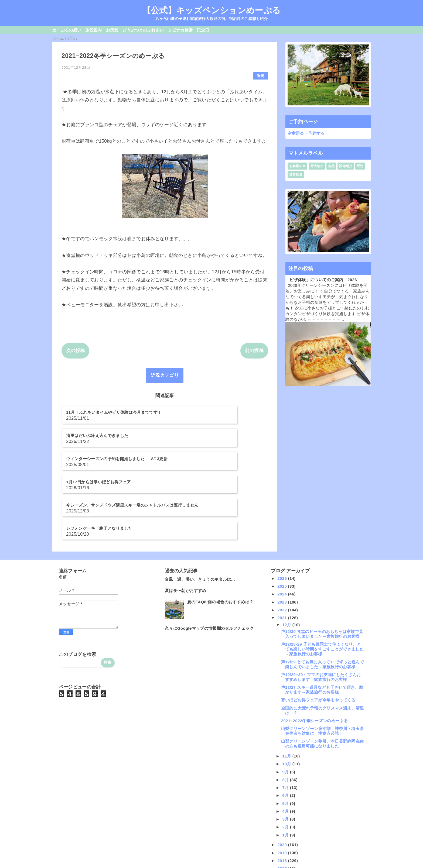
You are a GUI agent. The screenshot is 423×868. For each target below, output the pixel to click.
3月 (286, 764)
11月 (287, 700)
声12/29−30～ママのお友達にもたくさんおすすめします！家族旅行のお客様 (321, 621)
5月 (286, 748)
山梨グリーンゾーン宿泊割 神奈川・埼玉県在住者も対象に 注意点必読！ (323, 675)
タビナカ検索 (180, 30)
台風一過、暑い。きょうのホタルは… (200, 524)
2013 (283, 844)
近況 (261, 76)
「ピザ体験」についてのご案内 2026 (321, 280)
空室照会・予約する (306, 133)
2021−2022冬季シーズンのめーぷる (314, 665)
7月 (286, 732)
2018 (283, 805)
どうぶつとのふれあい (143, 30)
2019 (283, 797)
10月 (287, 708)
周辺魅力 (317, 166)
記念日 (203, 30)
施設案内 (93, 30)
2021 (283, 562)
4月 (286, 756)
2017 (283, 813)
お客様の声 (298, 166)
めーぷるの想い (67, 30)
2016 (283, 821)
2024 (283, 538)
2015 (283, 829)
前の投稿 (254, 351)
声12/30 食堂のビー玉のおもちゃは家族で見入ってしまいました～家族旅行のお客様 (322, 578)
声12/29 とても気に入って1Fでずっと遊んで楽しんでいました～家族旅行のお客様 (323, 609)
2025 (283, 531)
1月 (286, 779)
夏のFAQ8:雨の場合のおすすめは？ (220, 546)
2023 (283, 546)
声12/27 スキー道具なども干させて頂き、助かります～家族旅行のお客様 (322, 634)
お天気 (112, 30)
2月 (286, 771)
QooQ (221, 866)
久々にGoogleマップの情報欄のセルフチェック (209, 573)
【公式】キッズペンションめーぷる (211, 10)
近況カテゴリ (165, 375)
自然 (331, 166)
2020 (283, 789)
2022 (283, 554)
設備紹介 (346, 166)
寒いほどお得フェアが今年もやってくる (318, 644)
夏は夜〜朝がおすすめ (185, 535)
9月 (286, 716)
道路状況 (296, 175)
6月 (286, 740)
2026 (283, 523)
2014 (283, 837)
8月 (286, 724)
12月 (287, 569)
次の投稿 (75, 351)
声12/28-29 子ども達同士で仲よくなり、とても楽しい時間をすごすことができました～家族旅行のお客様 (322, 593)
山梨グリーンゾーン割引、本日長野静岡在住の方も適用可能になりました (323, 688)
